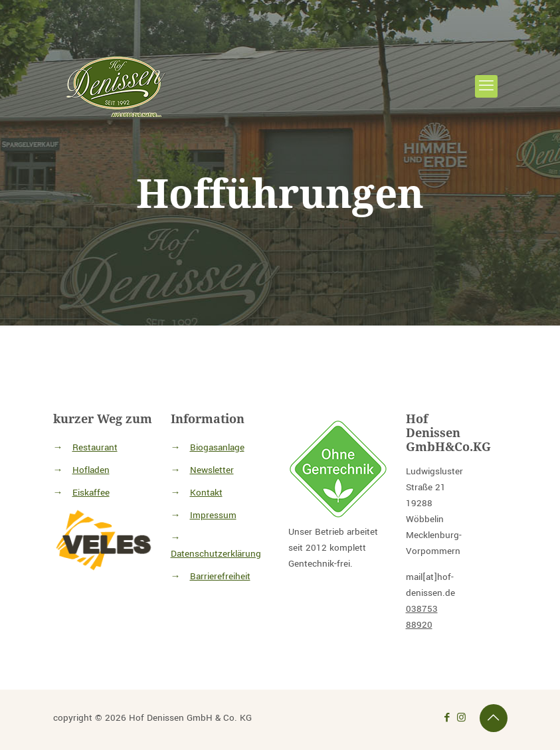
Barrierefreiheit (220, 576)
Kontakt (206, 493)
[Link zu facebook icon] (447, 718)
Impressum (213, 515)
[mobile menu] (486, 86)
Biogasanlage (217, 447)
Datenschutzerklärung (216, 554)
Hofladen (91, 470)
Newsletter (212, 470)
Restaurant (95, 447)
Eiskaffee (91, 493)
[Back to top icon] (494, 718)
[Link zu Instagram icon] (461, 718)
